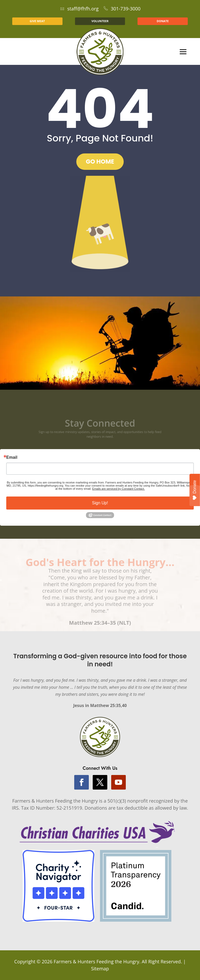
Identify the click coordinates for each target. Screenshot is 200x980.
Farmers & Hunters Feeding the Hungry (96, 962)
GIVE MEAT (37, 21)
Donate (195, 490)
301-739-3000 (122, 9)
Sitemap (100, 969)
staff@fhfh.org (79, 9)
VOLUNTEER (100, 21)
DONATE (163, 21)
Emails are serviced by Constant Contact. (118, 489)
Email (12, 457)
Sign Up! (100, 503)
